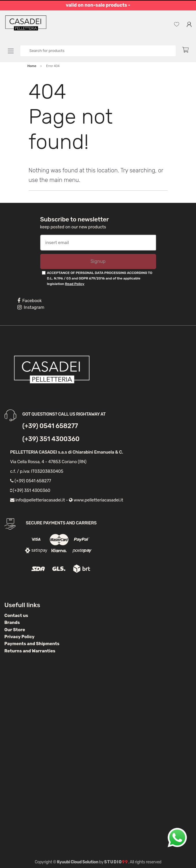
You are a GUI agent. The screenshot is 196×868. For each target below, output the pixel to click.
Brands (12, 622)
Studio (116, 862)
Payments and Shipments (32, 644)
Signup (98, 261)
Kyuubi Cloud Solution (78, 862)
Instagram (31, 307)
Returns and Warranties (30, 651)
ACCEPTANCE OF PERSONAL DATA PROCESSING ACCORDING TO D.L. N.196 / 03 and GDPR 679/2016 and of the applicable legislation (100, 278)
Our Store (15, 630)
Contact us (16, 616)
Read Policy (75, 284)
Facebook (30, 301)
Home (32, 66)
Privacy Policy (19, 637)
